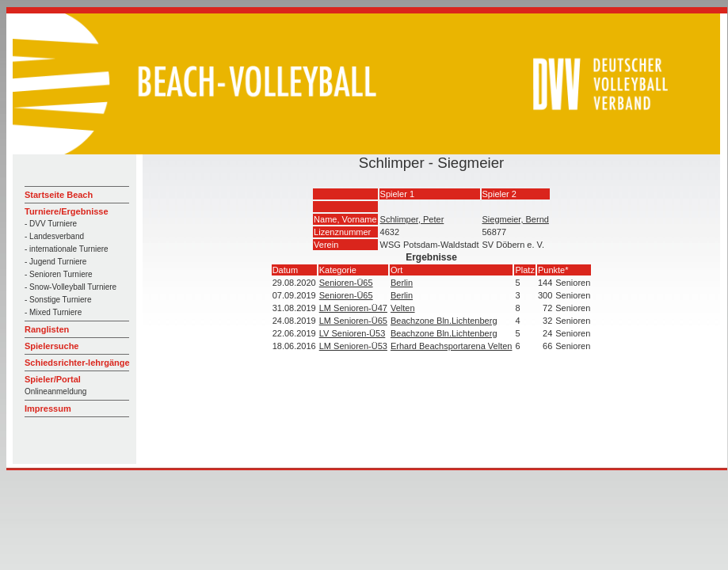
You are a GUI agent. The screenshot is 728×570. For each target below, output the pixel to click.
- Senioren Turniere (59, 274)
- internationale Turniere (67, 249)
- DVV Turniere (51, 224)
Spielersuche (51, 346)
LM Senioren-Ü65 (353, 321)
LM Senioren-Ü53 (353, 346)
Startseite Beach (59, 195)
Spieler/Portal (53, 379)
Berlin (402, 283)
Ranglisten (47, 329)
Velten (403, 308)
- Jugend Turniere (55, 262)
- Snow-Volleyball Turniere (71, 287)
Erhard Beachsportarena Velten (452, 346)
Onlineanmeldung (55, 391)
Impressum (48, 408)
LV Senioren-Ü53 (353, 333)
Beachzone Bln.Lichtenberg (444, 321)
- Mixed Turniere (53, 312)
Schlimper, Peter (412, 219)
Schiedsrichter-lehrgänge (77, 363)
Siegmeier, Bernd (516, 219)
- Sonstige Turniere (58, 300)
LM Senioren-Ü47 (353, 308)
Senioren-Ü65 (346, 283)
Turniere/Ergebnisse (67, 211)
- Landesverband (54, 236)
